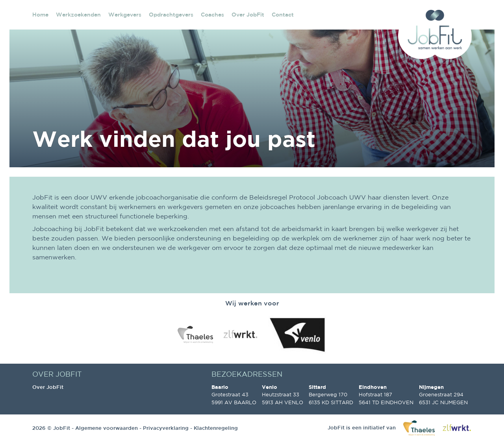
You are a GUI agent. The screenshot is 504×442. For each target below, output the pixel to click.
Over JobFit (248, 15)
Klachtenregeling (216, 428)
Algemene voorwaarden (107, 428)
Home (40, 15)
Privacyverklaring (166, 428)
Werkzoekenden (78, 15)
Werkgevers (125, 15)
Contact (283, 15)
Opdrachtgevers (171, 15)
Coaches (212, 15)
